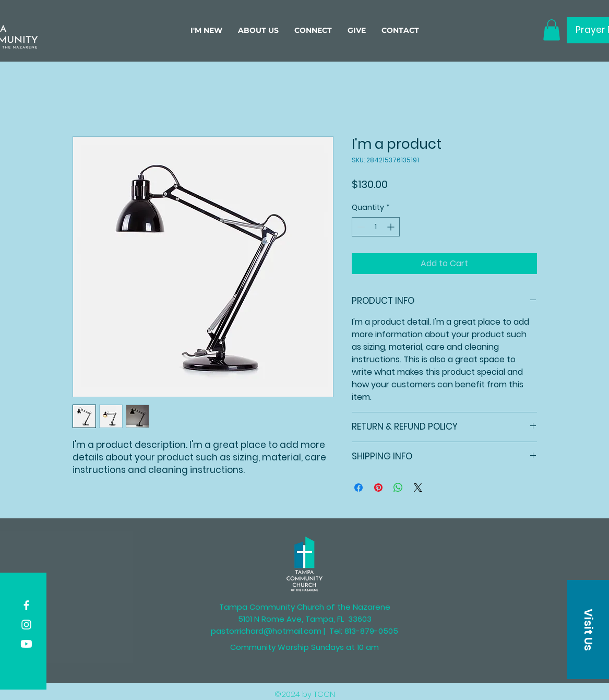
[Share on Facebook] (359, 488)
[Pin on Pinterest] (378, 488)
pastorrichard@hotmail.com (266, 631)
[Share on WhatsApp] (398, 488)
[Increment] (392, 227)
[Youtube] (26, 644)
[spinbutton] (376, 227)
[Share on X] (418, 488)
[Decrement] (360, 227)
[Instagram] (26, 625)
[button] (258, 30)
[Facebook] (26, 605)
